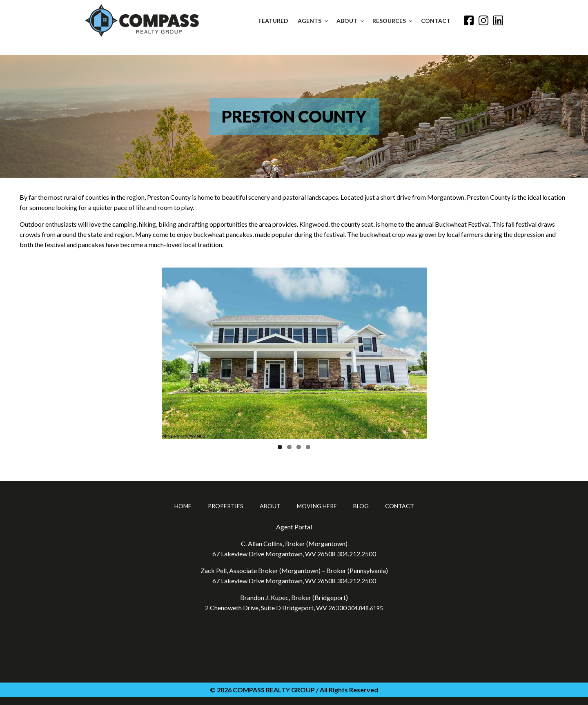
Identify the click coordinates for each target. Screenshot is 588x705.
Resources (393, 21)
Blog (361, 506)
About (351, 21)
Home (183, 506)
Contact (436, 21)
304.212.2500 (356, 554)
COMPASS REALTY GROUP (274, 690)
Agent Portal (294, 527)
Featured (273, 21)
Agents (313, 21)
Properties (226, 506)
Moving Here (317, 506)
